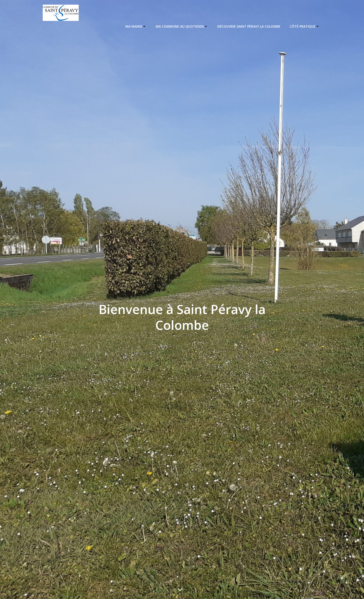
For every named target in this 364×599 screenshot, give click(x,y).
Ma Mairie (137, 26)
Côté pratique (305, 26)
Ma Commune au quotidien (183, 26)
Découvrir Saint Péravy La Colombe (250, 26)
